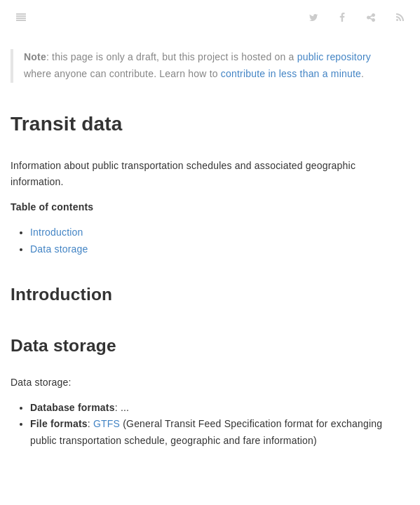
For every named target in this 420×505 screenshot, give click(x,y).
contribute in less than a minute (291, 74)
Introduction (57, 232)
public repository (334, 57)
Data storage (59, 249)
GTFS (107, 424)
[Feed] (400, 18)
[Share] (371, 18)
